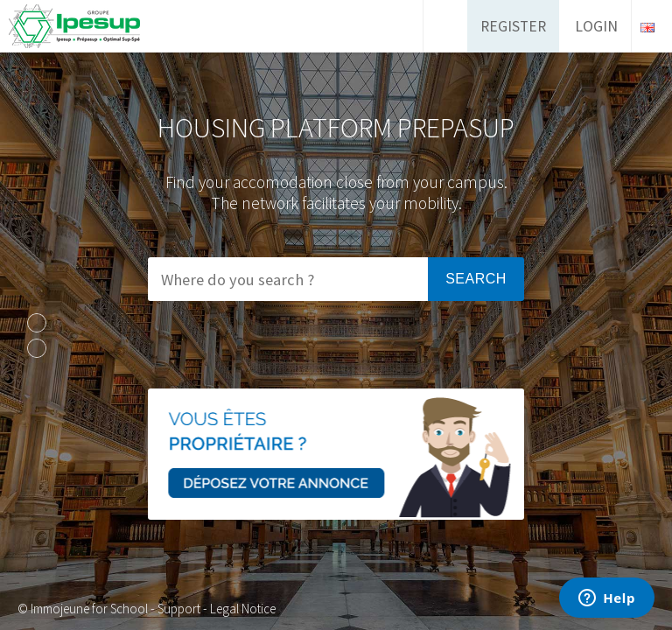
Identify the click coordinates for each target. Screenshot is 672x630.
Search (476, 279)
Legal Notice (243, 609)
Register (513, 26)
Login (596, 26)
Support (179, 609)
